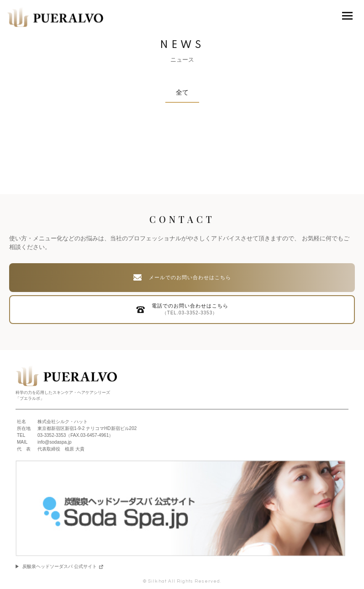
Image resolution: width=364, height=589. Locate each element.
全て (182, 92)
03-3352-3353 (52, 435)
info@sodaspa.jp (55, 442)
